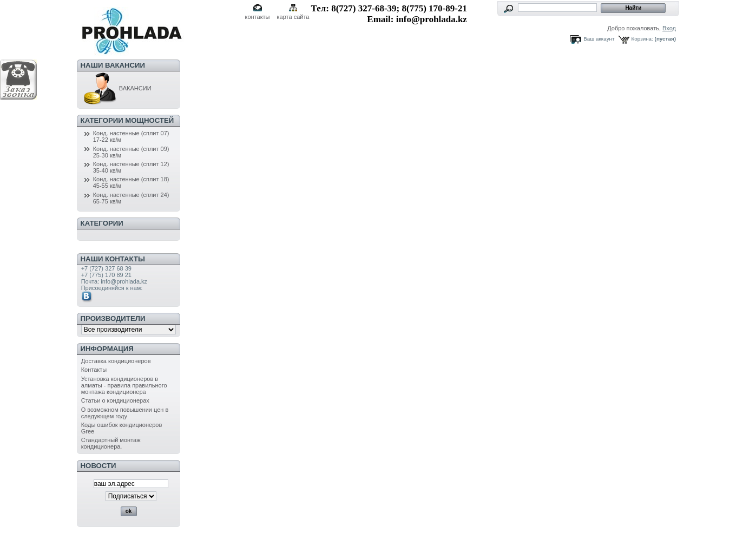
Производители (113, 318)
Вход (669, 28)
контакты (257, 17)
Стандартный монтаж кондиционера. (111, 443)
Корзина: (642, 39)
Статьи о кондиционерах (115, 400)
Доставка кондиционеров (116, 361)
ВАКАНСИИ (116, 88)
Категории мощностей (127, 120)
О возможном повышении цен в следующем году (125, 413)
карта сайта (293, 17)
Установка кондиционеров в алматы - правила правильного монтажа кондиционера (124, 385)
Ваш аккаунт (599, 39)
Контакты (94, 370)
